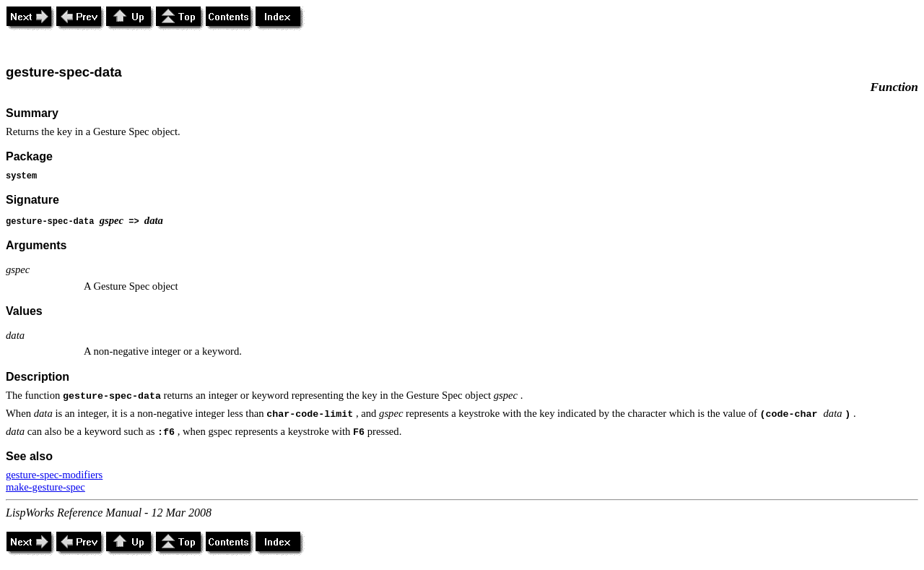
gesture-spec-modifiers (54, 475)
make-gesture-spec (45, 487)
